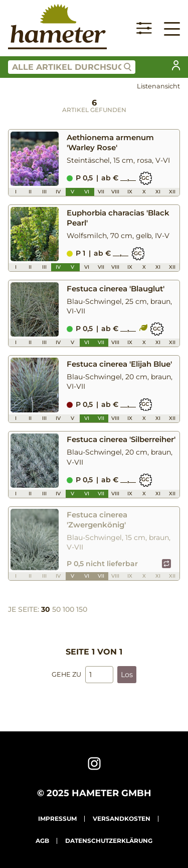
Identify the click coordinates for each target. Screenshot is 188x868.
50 (56, 609)
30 (46, 609)
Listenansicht (158, 86)
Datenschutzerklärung (109, 841)
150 (82, 609)
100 (68, 609)
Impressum (57, 819)
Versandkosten (122, 819)
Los (127, 675)
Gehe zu (66, 674)
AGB (42, 841)
